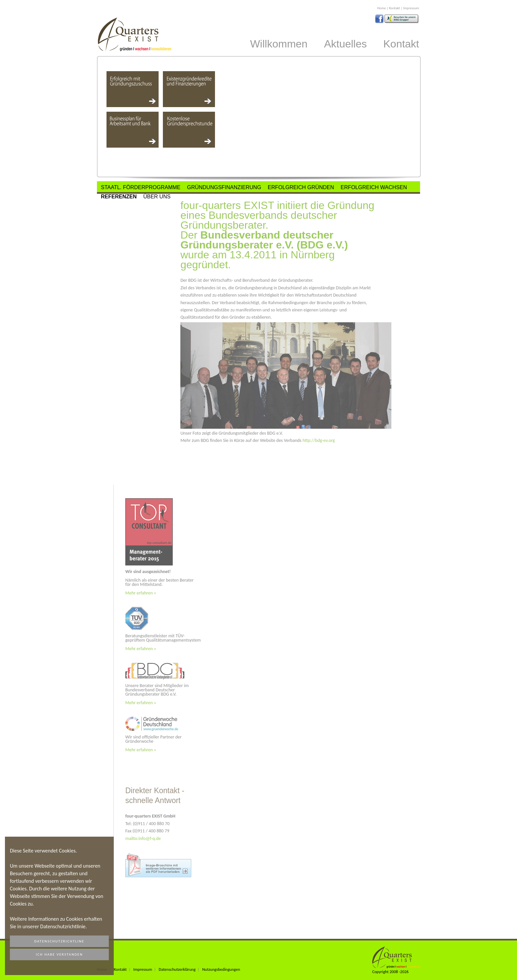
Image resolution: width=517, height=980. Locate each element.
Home (381, 8)
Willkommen (279, 44)
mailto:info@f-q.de (143, 838)
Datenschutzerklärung (177, 969)
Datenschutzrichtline (59, 941)
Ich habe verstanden (60, 954)
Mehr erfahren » (141, 593)
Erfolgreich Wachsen (374, 187)
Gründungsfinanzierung (224, 187)
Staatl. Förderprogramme (141, 187)
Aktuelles (346, 44)
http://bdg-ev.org (319, 440)
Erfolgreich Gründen (301, 187)
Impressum (411, 8)
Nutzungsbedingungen (221, 969)
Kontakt (395, 8)
